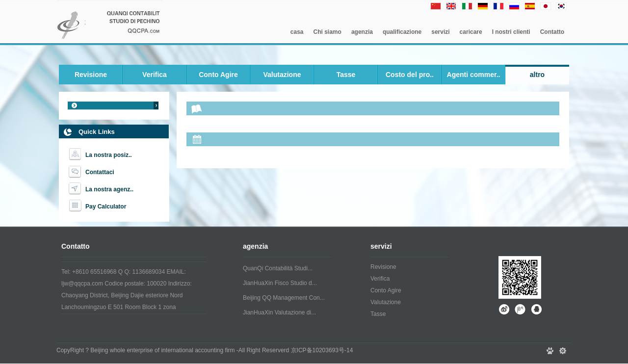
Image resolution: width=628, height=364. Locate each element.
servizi (440, 32)
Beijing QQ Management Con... (284, 298)
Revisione (91, 75)
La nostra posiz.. (109, 155)
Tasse (346, 75)
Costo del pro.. (410, 75)
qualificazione (402, 32)
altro (537, 75)
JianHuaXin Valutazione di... (279, 312)
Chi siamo (327, 32)
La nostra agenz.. (109, 189)
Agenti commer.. (474, 75)
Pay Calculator (106, 207)
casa (297, 32)
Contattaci (100, 172)
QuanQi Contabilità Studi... (278, 268)
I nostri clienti (511, 32)
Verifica (155, 75)
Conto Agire (218, 75)
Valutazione (282, 75)
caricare (471, 32)
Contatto (552, 32)
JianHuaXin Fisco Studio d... (280, 283)
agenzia (362, 32)
